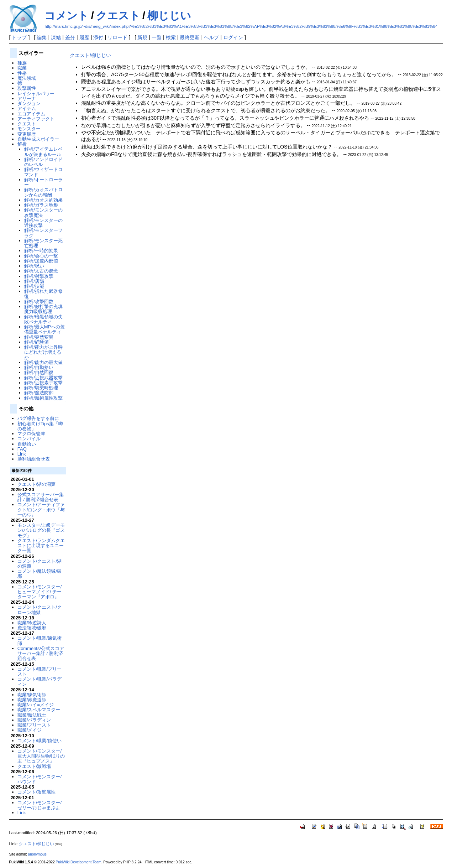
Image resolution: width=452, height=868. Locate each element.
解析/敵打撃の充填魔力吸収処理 (43, 309)
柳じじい (169, 15)
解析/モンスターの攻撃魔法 (43, 212)
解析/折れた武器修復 (43, 294)
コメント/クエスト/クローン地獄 (40, 610)
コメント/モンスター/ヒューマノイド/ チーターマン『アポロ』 (40, 592)
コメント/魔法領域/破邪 (40, 574)
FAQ (22, 449)
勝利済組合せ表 (34, 459)
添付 (98, 37)
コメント (67, 15)
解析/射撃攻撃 (39, 276)
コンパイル (29, 439)
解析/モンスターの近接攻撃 (43, 223)
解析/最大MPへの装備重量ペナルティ (44, 329)
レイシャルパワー (36, 93)
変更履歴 (27, 134)
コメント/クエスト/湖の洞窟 (40, 564)
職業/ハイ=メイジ (36, 705)
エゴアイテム (31, 114)
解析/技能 (34, 286)
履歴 (84, 37)
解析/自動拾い (39, 367)
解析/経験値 (36, 342)
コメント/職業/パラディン (40, 682)
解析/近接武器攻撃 (43, 378)
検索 (171, 37)
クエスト (118, 15)
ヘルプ (211, 37)
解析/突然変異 (39, 337)
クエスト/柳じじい (90, 55)
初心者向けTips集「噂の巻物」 (40, 426)
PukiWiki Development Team (79, 862)
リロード (117, 37)
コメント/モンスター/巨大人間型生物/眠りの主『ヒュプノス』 (41, 756)
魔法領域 (27, 78)
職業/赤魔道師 (32, 700)
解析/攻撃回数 (39, 302)
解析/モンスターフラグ (43, 233)
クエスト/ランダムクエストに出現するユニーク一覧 (41, 546)
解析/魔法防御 (39, 393)
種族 (22, 63)
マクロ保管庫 (31, 434)
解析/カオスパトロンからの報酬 (43, 192)
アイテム (27, 108)
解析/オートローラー (43, 182)
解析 (22, 144)
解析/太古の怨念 (41, 271)
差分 (70, 37)
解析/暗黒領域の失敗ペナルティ (43, 319)
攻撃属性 (27, 88)
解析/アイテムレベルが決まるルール (43, 152)
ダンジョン (29, 103)
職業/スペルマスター (39, 710)
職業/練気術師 (32, 695)
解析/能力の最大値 (43, 362)
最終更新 (190, 37)
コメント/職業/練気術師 (40, 641)
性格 (22, 73)
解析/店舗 (34, 281)
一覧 (157, 37)
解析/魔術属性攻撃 (43, 398)
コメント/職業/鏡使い (40, 741)
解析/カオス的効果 (43, 200)
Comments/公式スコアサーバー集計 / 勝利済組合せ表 (41, 654)
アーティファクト (36, 119)
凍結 (56, 37)
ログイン (233, 37)
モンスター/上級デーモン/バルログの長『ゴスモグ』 (41, 530)
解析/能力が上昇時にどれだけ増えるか (43, 352)
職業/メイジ (30, 730)
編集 (42, 37)
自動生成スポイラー (38, 139)
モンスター (29, 129)
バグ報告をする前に (38, 418)
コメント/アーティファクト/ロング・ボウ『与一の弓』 (41, 510)
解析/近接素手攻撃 (43, 383)
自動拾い (27, 444)
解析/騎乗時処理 (41, 388)
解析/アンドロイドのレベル (43, 162)
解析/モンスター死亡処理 (43, 243)
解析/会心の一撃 (41, 256)
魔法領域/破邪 (32, 628)
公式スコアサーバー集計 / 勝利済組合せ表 (41, 497)
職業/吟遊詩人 (32, 623)
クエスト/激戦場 (34, 766)
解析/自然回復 (39, 372)
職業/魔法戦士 (32, 715)
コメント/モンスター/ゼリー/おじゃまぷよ (40, 805)
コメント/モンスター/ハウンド (40, 779)
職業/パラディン (34, 720)
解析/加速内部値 (41, 261)
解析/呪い (34, 266)
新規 (142, 37)
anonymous (37, 854)
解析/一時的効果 (41, 251)
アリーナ (27, 98)
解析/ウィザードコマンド (43, 172)
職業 (22, 68)
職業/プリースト (34, 725)
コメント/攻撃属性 (37, 792)
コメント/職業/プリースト (40, 672)
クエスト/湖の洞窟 (37, 484)
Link (22, 454)
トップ (19, 37)
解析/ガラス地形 (41, 205)
